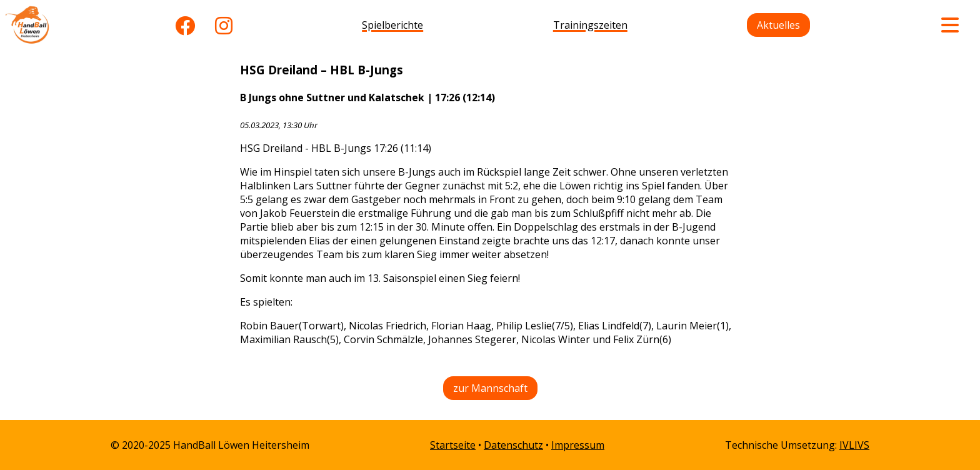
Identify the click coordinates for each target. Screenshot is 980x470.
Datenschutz (513, 445)
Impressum (578, 445)
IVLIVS (854, 445)
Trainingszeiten (590, 25)
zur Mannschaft (490, 388)
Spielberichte (392, 25)
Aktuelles (778, 25)
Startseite (453, 445)
